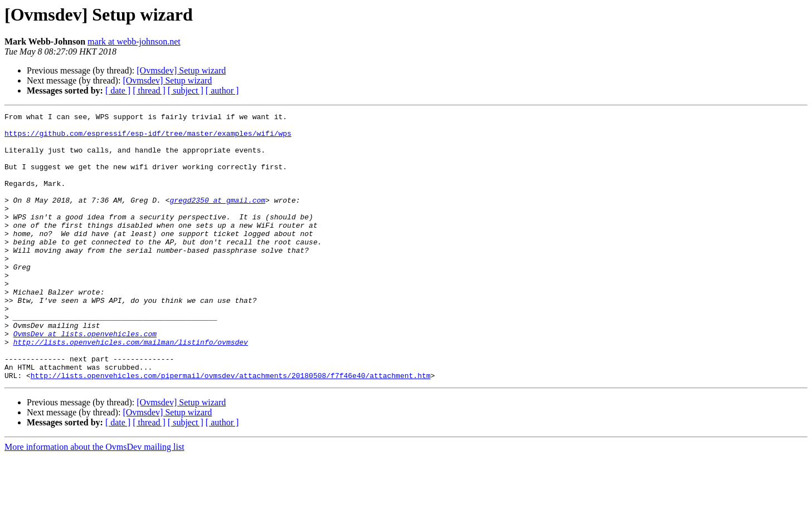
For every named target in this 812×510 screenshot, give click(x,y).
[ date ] (118, 90)
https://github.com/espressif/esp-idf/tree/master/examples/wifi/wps (148, 138)
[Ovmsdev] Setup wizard (181, 70)
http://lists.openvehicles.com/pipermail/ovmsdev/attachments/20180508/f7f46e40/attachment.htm (231, 429)
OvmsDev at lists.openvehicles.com (85, 379)
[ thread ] (149, 90)
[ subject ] (186, 90)
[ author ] (222, 90)
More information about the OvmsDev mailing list (94, 500)
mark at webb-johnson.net (134, 41)
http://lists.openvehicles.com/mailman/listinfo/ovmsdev (131, 389)
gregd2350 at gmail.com (217, 218)
